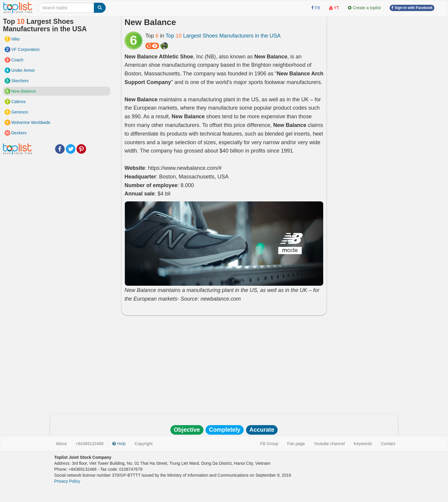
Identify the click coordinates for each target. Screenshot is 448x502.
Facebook (60, 149)
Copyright (144, 444)
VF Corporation (25, 49)
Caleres (18, 102)
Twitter (71, 149)
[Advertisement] (224, 363)
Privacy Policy (67, 481)
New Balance (24, 91)
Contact (388, 444)
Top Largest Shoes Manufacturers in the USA (223, 36)
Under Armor (23, 70)
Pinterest (81, 149)
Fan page (296, 444)
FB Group (269, 444)
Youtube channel (329, 444)
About (61, 444)
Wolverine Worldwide (31, 122)
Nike (15, 39)
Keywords (363, 444)
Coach (17, 60)
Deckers (19, 133)
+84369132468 (90, 444)
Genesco (20, 112)
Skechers (20, 81)
